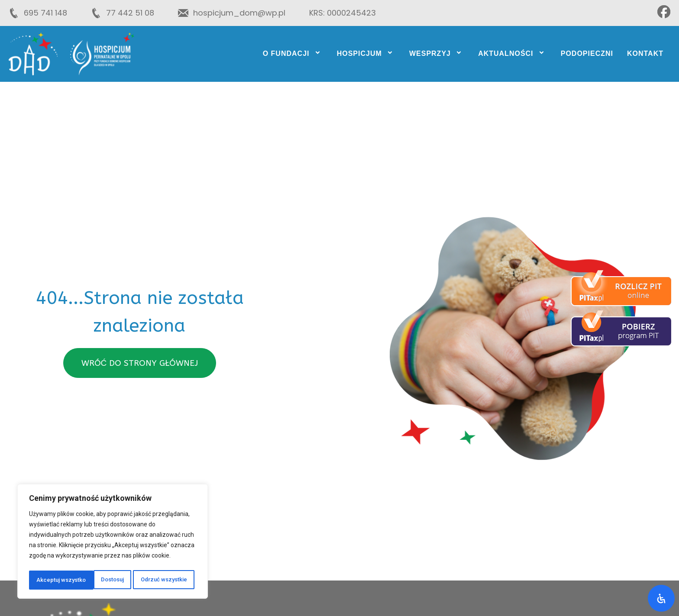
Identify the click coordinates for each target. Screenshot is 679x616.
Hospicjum (366, 53)
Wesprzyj (437, 53)
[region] (113, 543)
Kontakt (645, 53)
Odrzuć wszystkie (99, 580)
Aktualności (512, 53)
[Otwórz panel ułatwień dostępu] (661, 598)
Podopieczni (587, 53)
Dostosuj (47, 580)
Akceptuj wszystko (165, 580)
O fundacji (293, 53)
